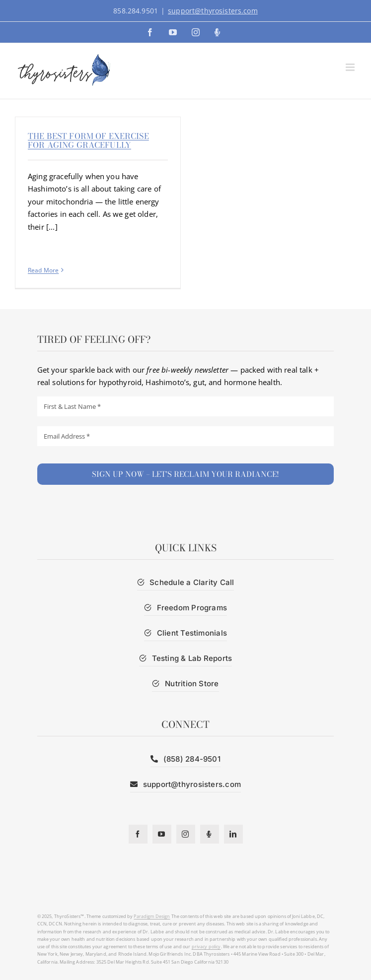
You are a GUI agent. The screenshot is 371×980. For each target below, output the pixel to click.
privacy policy (206, 947)
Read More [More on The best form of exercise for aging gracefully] (43, 270)
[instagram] (186, 834)
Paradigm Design (152, 916)
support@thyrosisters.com (213, 11)
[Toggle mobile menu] (351, 67)
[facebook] (138, 834)
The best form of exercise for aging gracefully (88, 140)
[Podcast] (210, 834)
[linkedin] (233, 834)
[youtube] (162, 834)
